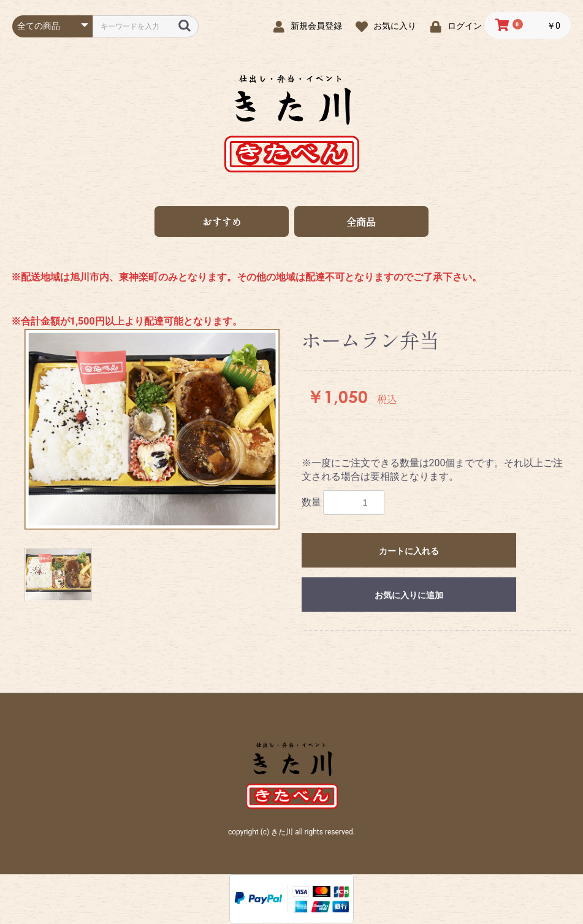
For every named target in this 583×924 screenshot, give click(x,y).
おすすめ (222, 222)
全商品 (361, 222)
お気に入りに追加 (409, 596)
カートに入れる (409, 552)
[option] (152, 430)
